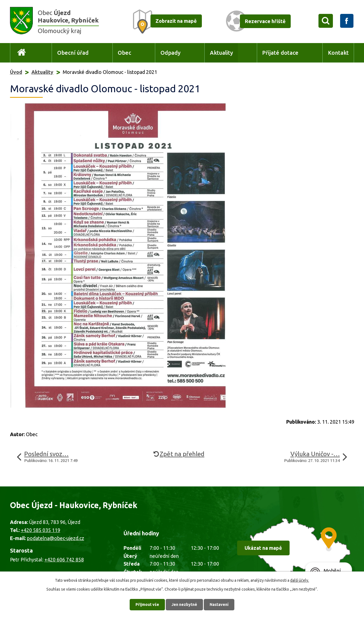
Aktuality (221, 53)
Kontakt (338, 53)
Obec (124, 53)
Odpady (170, 53)
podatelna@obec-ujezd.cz (56, 538)
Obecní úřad (73, 53)
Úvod (22, 53)
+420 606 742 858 (64, 559)
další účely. (300, 580)
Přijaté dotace (280, 53)
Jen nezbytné (184, 604)
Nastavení (219, 604)
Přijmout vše (147, 604)
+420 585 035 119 (41, 530)
